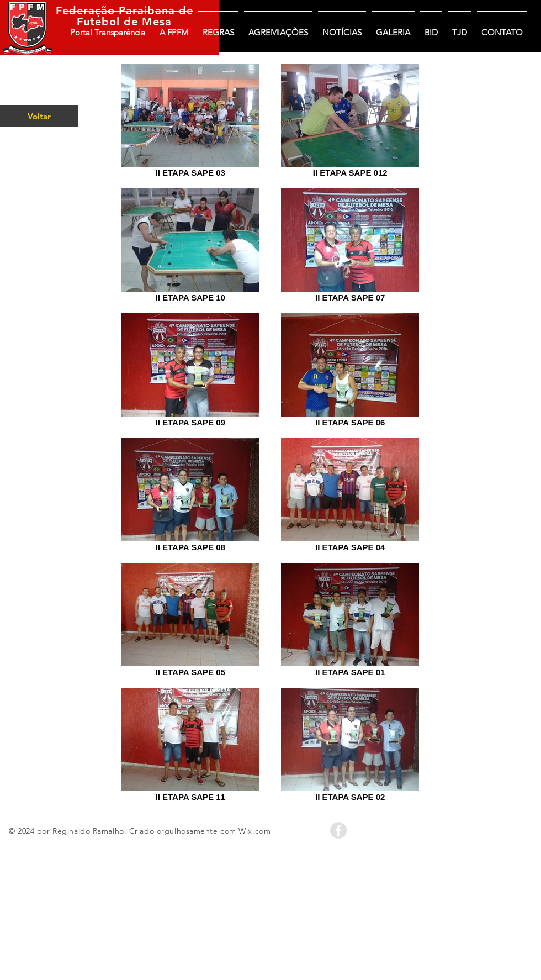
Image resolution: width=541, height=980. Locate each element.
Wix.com (254, 831)
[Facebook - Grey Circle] (338, 830)
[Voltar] (39, 116)
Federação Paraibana (115, 10)
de (184, 10)
